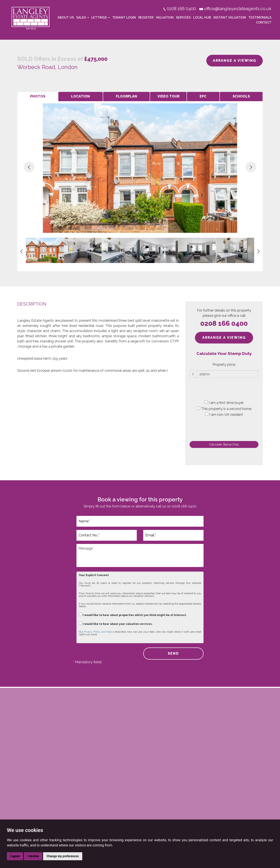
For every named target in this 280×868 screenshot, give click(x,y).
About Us (66, 17)
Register (146, 17)
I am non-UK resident (224, 414)
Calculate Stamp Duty (224, 444)
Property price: (224, 365)
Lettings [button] (101, 17)
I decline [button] (33, 856)
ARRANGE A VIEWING (235, 61)
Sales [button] (83, 17)
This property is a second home (224, 409)
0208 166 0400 (224, 323)
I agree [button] (15, 856)
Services (183, 17)
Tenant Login (124, 17)
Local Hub (202, 17)
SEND (173, 653)
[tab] (38, 97)
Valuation (165, 17)
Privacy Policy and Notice (99, 632)
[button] (29, 167)
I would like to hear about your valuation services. (116, 623)
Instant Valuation (230, 17)
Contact (264, 22)
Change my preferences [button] (63, 856)
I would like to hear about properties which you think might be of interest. (133, 615)
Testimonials (260, 17)
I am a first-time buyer (224, 403)
